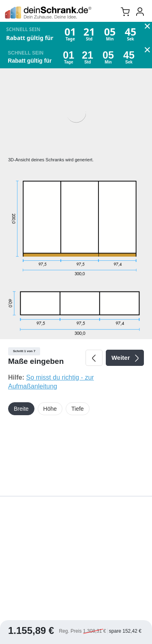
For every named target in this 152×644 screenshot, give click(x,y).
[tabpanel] (76, 282)
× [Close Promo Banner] (147, 27)
